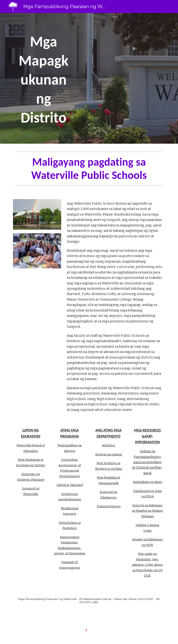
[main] (43, 78)
